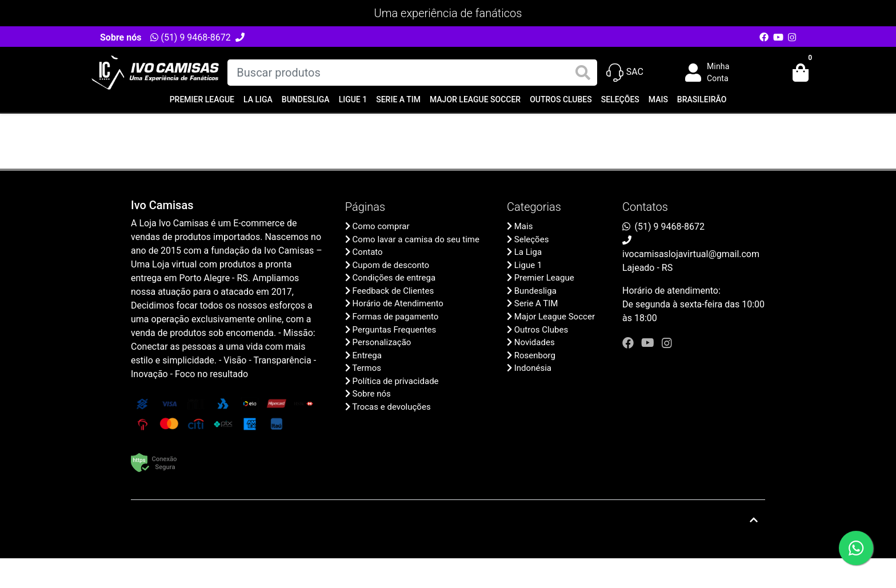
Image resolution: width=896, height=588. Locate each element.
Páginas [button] (365, 207)
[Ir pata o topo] (754, 520)
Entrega (367, 355)
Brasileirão (702, 99)
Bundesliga (306, 99)
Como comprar (381, 226)
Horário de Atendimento (398, 303)
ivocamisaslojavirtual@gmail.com (691, 254)
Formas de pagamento (396, 317)
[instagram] (667, 343)
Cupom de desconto (391, 265)
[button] (715, 73)
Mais (658, 99)
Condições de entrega (394, 278)
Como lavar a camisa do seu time (416, 239)
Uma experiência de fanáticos (448, 13)
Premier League (202, 99)
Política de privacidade (396, 381)
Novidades (535, 342)
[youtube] (649, 343)
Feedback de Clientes (393, 291)
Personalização (382, 342)
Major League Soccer (475, 99)
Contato (368, 252)
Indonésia (533, 368)
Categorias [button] (534, 207)
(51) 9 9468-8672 (190, 37)
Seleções (620, 99)
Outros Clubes (561, 99)
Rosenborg (535, 355)
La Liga (258, 99)
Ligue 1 (353, 99)
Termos (367, 368)
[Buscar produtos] (412, 73)
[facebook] (629, 343)
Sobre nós (121, 37)
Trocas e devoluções (391, 407)
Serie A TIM (398, 99)
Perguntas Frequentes (395, 330)
